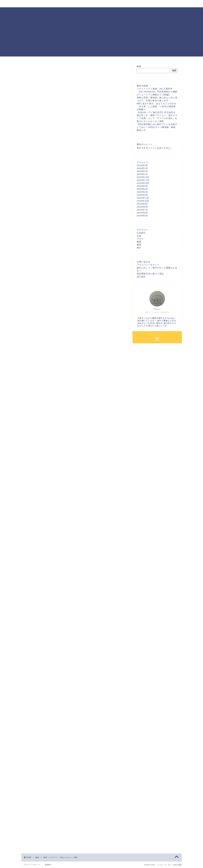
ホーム (28, 4)
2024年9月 (142, 204)
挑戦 (24, 65)
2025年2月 (142, 195)
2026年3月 (142, 168)
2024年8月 (142, 207)
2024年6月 (142, 213)
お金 (139, 236)
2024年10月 (143, 201)
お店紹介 (141, 233)
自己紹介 (141, 277)
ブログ (140, 239)
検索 (139, 66)
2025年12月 (143, 177)
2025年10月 (143, 183)
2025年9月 (142, 186)
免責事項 (48, 865)
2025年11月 (143, 180)
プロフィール (45, 4)
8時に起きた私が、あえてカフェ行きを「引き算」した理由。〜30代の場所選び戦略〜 (157, 106)
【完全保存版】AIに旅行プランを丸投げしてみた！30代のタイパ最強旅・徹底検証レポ (157, 127)
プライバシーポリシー (148, 265)
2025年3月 (142, 192)
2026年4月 (142, 165)
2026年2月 (142, 171)
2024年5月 (142, 216)
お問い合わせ (66, 4)
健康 (139, 242)
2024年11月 (143, 198)
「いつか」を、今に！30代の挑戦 (102, 11)
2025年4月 (142, 189)
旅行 (139, 248)
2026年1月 (142, 174)
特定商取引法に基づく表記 (150, 274)
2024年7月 (142, 210)
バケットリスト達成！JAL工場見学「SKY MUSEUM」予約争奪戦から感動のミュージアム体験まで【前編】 (157, 92)
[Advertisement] (101, 37)
